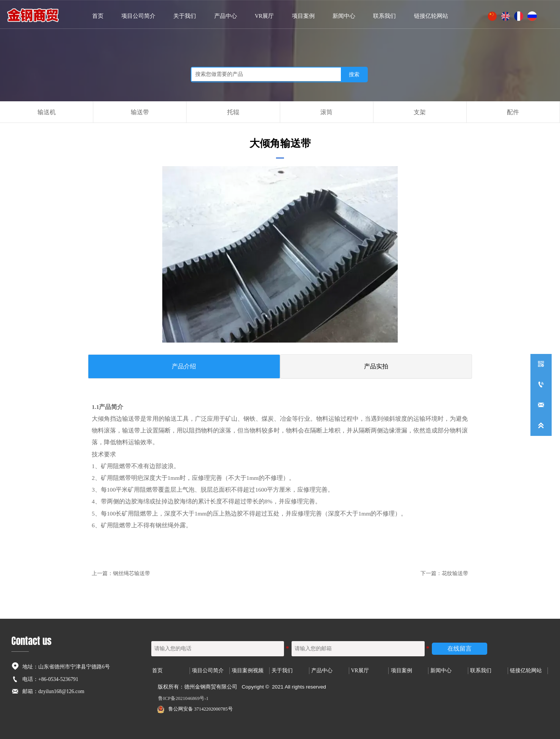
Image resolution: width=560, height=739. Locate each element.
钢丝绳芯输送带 (132, 573)
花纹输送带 (455, 573)
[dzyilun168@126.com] (541, 405)
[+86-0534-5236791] (541, 385)
